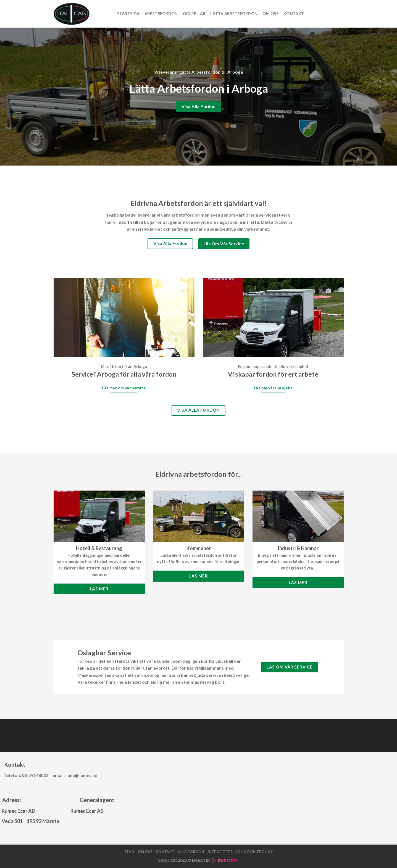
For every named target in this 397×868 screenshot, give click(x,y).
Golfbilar (194, 14)
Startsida (128, 14)
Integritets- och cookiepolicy (240, 852)
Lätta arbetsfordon (234, 14)
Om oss (270, 14)
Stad (129, 852)
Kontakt (294, 14)
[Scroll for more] (199, 153)
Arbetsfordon (161, 14)
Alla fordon (191, 852)
